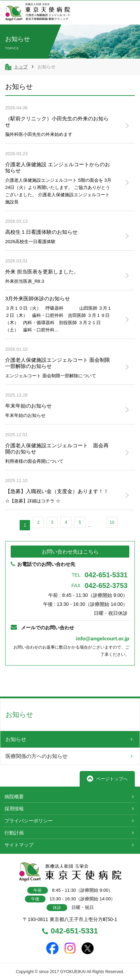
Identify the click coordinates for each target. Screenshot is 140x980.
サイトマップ (19, 845)
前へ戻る (27, 681)
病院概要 (14, 797)
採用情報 (14, 809)
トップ (21, 67)
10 (112, 522)
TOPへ (113, 681)
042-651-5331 (100, 575)
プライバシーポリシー (29, 821)
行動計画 (14, 833)
